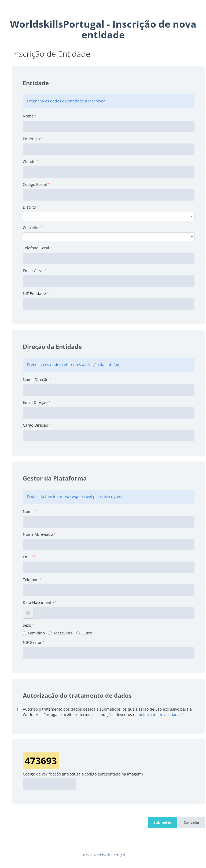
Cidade (29, 162)
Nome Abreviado (38, 534)
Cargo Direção (35, 425)
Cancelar (192, 822)
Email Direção (35, 402)
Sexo (27, 625)
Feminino (34, 633)
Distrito (29, 207)
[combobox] (109, 216)
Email (28, 557)
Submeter (162, 822)
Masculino (60, 633)
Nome (28, 116)
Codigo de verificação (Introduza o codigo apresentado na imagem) (83, 774)
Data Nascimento (38, 602)
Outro (84, 633)
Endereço (31, 139)
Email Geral (33, 271)
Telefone (31, 580)
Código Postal (35, 184)
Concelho (31, 228)
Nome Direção (36, 380)
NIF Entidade (34, 293)
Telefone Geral (36, 248)
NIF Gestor (32, 642)
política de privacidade (159, 714)
